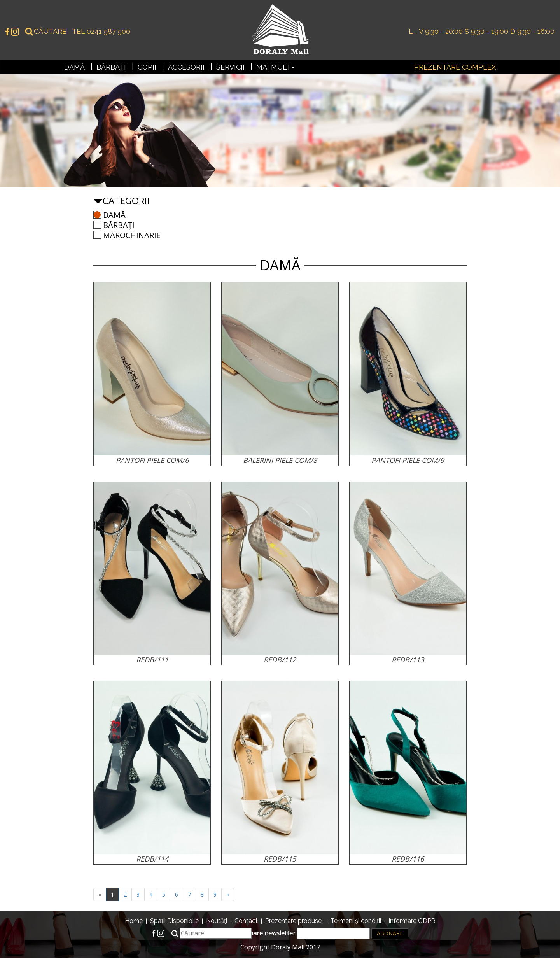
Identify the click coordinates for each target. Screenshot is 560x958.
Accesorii (186, 67)
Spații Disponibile (174, 921)
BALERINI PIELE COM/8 (280, 460)
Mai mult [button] (276, 67)
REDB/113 (408, 660)
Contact (246, 921)
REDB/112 (280, 660)
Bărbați (111, 67)
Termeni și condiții (356, 921)
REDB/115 (280, 859)
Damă (74, 67)
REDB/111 (152, 660)
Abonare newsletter (304, 933)
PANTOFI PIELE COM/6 (152, 460)
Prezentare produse (293, 921)
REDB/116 (408, 859)
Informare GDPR (412, 921)
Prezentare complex (455, 67)
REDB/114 (152, 859)
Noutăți (217, 921)
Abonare (390, 933)
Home (134, 921)
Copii (147, 67)
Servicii (230, 67)
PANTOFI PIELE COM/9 (408, 460)
